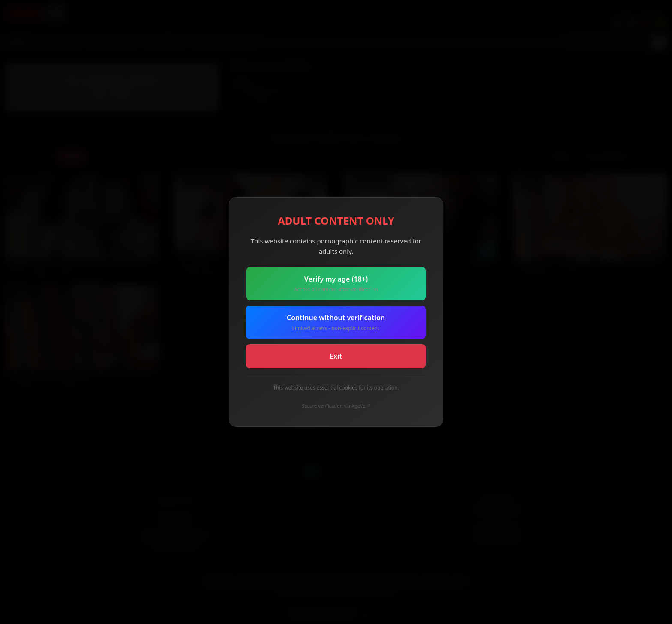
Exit (336, 356)
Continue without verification (336, 322)
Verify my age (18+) (336, 284)
